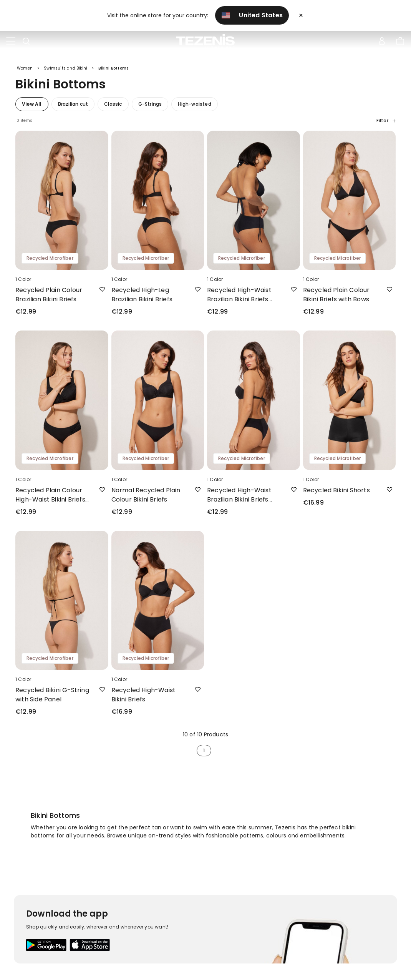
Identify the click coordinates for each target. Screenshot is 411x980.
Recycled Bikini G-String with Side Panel (52, 697)
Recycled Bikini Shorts (336, 493)
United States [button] (252, 15)
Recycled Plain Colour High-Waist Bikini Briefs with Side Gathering (50, 498)
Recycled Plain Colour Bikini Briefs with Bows (336, 297)
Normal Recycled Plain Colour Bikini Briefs (146, 497)
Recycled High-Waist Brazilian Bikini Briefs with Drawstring (239, 297)
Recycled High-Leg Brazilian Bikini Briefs (142, 297)
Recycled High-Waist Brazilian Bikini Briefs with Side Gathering (239, 498)
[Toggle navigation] (11, 42)
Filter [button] (386, 123)
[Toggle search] (26, 42)
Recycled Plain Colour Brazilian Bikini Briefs (49, 297)
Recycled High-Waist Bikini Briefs (144, 697)
